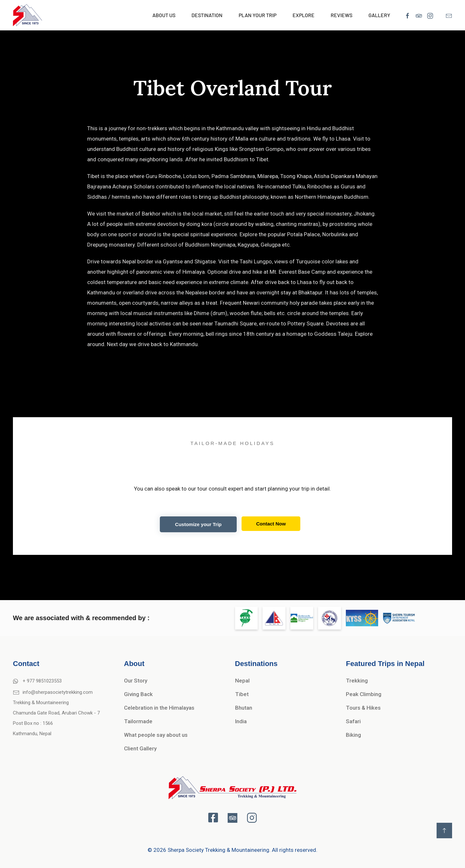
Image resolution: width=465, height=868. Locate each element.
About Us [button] (164, 15)
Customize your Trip (198, 524)
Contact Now (271, 524)
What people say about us (156, 735)
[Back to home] (27, 15)
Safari (353, 721)
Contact (26, 664)
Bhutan (244, 708)
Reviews (341, 15)
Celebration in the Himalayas (159, 708)
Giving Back (138, 694)
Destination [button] (207, 15)
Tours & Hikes (363, 708)
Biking (353, 735)
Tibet (242, 694)
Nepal (242, 681)
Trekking (357, 681)
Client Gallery (140, 748)
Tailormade (138, 721)
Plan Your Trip (258, 15)
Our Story (136, 681)
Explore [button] (304, 15)
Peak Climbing (364, 694)
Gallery (379, 15)
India (241, 721)
